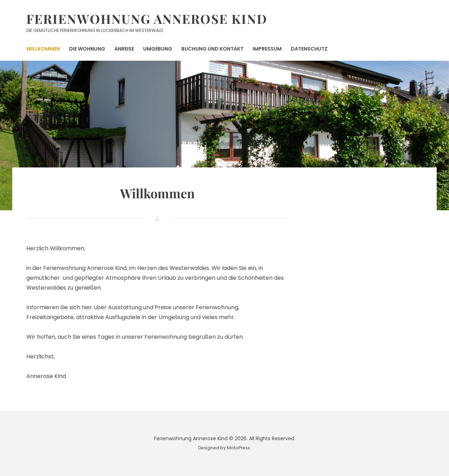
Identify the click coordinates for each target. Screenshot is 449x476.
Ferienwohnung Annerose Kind (147, 19)
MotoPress (239, 448)
